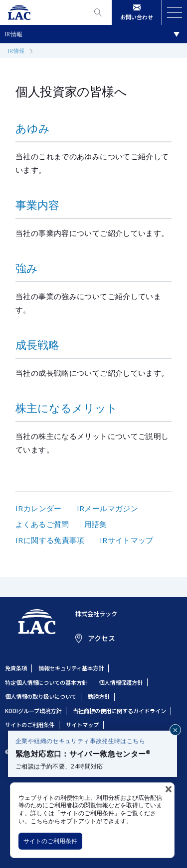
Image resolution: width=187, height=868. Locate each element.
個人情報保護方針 (121, 682)
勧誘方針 (99, 696)
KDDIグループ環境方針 (33, 711)
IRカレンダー (39, 508)
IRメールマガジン (107, 508)
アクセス (101, 638)
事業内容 (37, 205)
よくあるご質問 (42, 524)
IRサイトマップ (127, 540)
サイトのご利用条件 (50, 841)
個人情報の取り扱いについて (41, 696)
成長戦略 (37, 344)
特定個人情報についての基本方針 (46, 682)
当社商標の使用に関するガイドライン (119, 711)
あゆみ (33, 128)
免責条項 (16, 668)
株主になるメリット (67, 408)
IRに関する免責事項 (50, 540)
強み (27, 268)
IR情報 (14, 34)
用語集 (96, 524)
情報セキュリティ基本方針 (71, 668)
